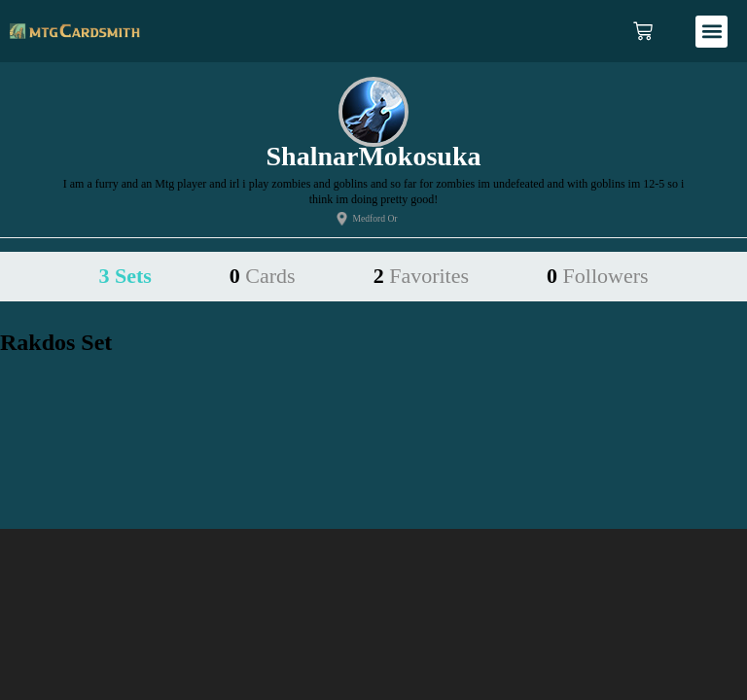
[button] (711, 32)
